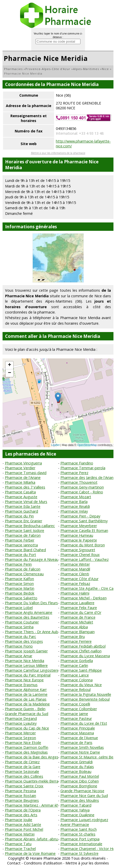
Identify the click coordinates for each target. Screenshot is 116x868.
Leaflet (55, 445)
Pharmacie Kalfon (19, 579)
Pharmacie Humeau (77, 535)
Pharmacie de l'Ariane (23, 478)
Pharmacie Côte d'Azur (79, 579)
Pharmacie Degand (21, 718)
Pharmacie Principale (78, 728)
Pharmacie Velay (74, 511)
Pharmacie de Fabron (23, 535)
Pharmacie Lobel (19, 608)
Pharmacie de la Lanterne (26, 694)
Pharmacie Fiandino (77, 463)
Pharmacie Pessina (20, 791)
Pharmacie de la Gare (23, 767)
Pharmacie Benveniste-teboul (85, 699)
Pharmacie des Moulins (80, 800)
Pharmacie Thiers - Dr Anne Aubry (33, 632)
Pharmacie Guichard (21, 511)
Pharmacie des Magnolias (26, 752)
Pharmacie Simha (19, 627)
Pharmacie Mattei (20, 834)
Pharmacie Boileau (76, 771)
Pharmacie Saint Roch (79, 829)
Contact (14, 863)
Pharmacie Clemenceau (24, 574)
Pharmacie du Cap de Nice (27, 728)
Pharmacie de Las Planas (26, 699)
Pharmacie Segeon (20, 738)
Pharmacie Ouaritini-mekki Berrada (34, 781)
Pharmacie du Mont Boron (83, 545)
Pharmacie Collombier (79, 709)
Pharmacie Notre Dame (80, 752)
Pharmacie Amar (19, 656)
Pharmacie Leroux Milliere (26, 665)
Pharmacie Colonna (77, 680)
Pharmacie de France (78, 617)
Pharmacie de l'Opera (23, 810)
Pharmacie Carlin (74, 665)
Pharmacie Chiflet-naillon (81, 651)
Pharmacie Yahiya (75, 810)
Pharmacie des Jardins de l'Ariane (88, 478)
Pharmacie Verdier (20, 468)
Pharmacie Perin (18, 564)
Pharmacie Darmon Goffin (27, 747)
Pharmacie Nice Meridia (24, 661)
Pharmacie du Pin (19, 516)
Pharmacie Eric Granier (23, 521)
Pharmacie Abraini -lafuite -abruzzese (36, 839)
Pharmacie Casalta (20, 492)
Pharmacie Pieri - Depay (80, 516)
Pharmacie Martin (20, 588)
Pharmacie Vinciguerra (23, 463)
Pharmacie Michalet (77, 622)
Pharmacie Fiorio (19, 646)
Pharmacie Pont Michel (24, 829)
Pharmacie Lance (75, 675)
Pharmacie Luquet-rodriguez (84, 820)
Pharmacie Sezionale (22, 771)
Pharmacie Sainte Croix (24, 786)
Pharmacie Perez (74, 473)
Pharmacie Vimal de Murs (26, 502)
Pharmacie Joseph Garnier (26, 651)
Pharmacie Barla (74, 502)
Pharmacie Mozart (76, 497)
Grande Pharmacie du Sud (27, 714)
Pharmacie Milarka (20, 482)
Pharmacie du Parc (20, 637)
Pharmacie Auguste (21, 497)
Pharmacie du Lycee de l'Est (84, 723)
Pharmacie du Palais (77, 767)
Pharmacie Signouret (78, 550)
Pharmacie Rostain (20, 796)
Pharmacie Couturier (22, 622)
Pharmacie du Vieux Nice (81, 685)
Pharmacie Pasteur (76, 718)
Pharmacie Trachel (20, 849)
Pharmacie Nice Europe (24, 680)
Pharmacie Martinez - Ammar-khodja (36, 805)
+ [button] (10, 365)
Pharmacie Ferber (20, 540)
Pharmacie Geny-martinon (82, 487)
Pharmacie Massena (77, 733)
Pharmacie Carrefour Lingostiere (32, 670)
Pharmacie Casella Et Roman (84, 531)
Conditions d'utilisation (43, 863)
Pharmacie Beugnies (22, 800)
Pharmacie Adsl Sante (23, 824)
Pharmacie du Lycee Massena (85, 656)
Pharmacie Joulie (19, 820)
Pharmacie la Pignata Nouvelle (86, 694)
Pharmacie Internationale (81, 844)
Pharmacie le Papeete (79, 540)
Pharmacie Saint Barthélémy (84, 521)
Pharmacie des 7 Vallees (25, 487)
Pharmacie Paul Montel (80, 776)
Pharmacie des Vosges (24, 641)
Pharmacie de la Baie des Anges (32, 757)
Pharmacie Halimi (75, 593)
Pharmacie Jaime (74, 714)
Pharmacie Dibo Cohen (80, 781)
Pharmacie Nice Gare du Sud (84, 796)
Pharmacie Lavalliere (77, 603)
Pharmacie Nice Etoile (23, 743)
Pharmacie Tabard (76, 805)
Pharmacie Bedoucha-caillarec (30, 526)
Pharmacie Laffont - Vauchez (85, 559)
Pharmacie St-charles (78, 834)
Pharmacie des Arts (21, 815)
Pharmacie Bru (73, 637)
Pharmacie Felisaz (75, 584)
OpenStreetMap (87, 445)
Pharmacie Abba (74, 627)
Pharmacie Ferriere (76, 641)
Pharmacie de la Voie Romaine (30, 853)
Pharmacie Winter (75, 564)
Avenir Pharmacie (75, 824)
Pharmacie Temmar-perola (83, 468)
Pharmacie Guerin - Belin (25, 709)
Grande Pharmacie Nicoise (82, 791)
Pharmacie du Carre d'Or (81, 612)
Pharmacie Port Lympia (80, 839)
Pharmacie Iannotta (21, 545)
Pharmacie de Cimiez (22, 762)
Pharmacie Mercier (20, 733)
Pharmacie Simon (19, 584)
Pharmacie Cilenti (75, 574)
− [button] (10, 373)
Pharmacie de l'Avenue (79, 738)
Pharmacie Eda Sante (23, 506)
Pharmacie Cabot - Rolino (82, 492)
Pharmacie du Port (20, 555)
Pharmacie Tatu (18, 844)
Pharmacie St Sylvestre (79, 853)
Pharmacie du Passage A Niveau (32, 559)
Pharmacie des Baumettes (27, 617)
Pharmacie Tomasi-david (26, 473)
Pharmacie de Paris (76, 743)
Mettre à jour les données (87, 863)
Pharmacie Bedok (20, 593)
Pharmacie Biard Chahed (25, 550)
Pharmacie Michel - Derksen (84, 598)
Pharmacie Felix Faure (79, 608)
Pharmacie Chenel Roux (80, 555)
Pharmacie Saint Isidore (24, 531)
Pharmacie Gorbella (77, 661)
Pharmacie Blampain (78, 632)
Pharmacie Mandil (75, 569)
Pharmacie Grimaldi (77, 762)
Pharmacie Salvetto (21, 598)
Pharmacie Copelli (75, 704)
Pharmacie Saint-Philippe (81, 670)
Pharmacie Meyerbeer (79, 526)
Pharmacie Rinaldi (75, 506)
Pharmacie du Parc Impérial (28, 675)
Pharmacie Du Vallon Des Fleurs (31, 603)
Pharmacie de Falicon (23, 569)
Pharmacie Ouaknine (77, 815)
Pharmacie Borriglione (79, 786)
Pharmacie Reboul (76, 690)
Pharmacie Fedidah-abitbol (83, 646)
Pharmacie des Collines (24, 776)
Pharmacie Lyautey (21, 723)
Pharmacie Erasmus (21, 685)
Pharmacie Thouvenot (79, 482)
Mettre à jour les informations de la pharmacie (58, 153)
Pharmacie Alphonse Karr (26, 690)
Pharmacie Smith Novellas (82, 747)
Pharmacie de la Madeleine (27, 704)
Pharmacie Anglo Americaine (29, 612)
